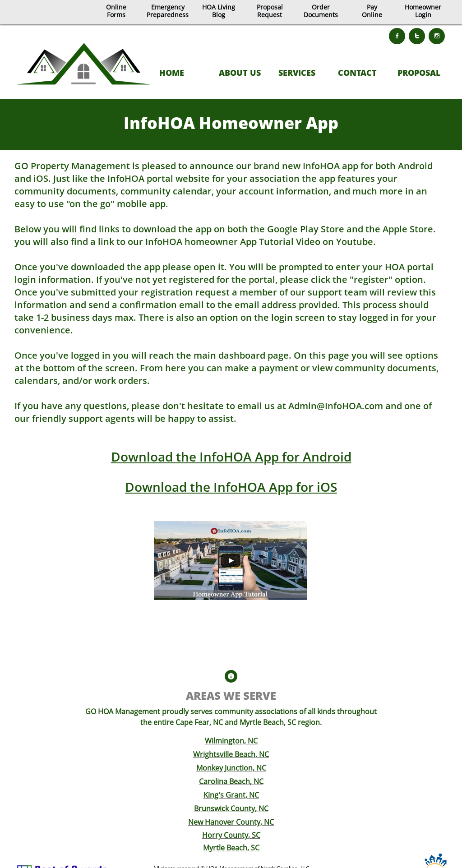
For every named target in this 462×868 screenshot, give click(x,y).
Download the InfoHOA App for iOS (231, 487)
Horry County (225, 835)
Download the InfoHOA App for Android (231, 457)
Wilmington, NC (231, 741)
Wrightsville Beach (224, 754)
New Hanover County (224, 822)
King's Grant (224, 795)
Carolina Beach (224, 781)
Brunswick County (224, 808)
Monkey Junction (224, 768)
